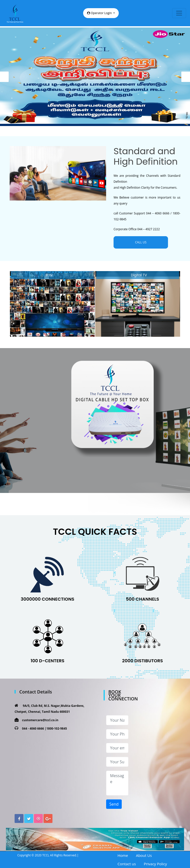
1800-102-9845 (57, 728)
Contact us (127, 864)
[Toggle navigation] (179, 13)
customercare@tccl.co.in (40, 720)
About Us (144, 855)
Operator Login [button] (100, 13)
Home (123, 855)
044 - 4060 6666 (33, 728)
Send (114, 804)
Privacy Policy (155, 864)
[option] (95, 77)
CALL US (141, 242)
